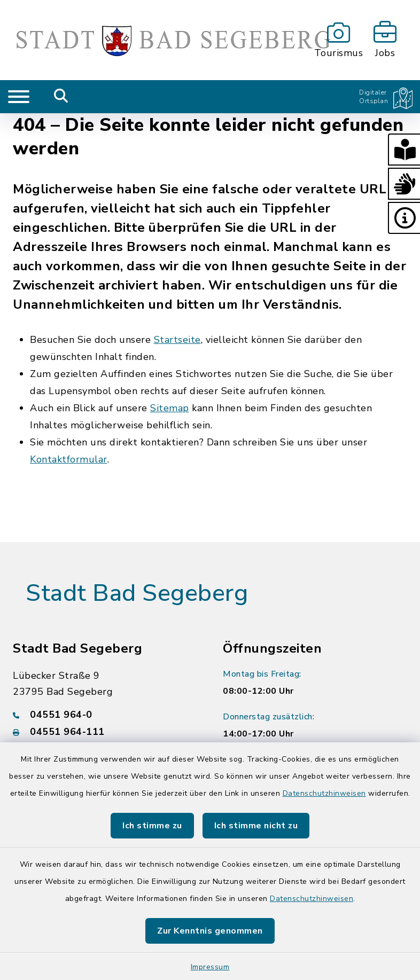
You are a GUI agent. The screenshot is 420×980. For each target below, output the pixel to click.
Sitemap (170, 408)
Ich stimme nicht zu (256, 826)
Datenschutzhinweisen (324, 793)
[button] (404, 150)
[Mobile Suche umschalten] (61, 97)
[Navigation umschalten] (19, 97)
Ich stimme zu (152, 826)
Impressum (210, 967)
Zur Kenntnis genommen (210, 931)
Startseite (177, 340)
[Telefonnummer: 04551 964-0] (105, 715)
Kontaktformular (69, 459)
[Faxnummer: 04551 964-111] (105, 732)
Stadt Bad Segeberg (137, 593)
